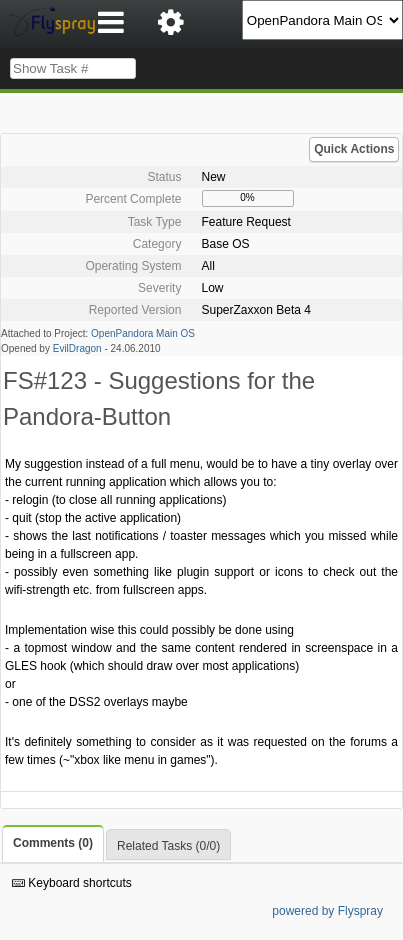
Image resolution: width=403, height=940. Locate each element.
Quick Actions (354, 149)
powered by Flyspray (327, 911)
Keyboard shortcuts (72, 883)
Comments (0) (53, 843)
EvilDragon (77, 348)
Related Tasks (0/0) (168, 846)
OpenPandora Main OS (143, 333)
